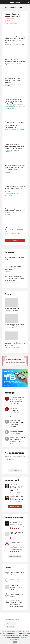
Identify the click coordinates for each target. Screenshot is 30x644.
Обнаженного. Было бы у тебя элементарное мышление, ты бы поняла (17, 441)
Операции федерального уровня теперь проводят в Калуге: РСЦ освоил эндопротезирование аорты (14, 102)
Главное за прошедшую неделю (12, 22)
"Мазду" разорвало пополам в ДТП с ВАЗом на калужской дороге (15, 230)
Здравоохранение (10, 107)
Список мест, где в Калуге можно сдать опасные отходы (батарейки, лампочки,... (17, 604)
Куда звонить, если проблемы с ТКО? (15, 258)
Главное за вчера (9, 20)
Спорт (7, 171)
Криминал (13, 8)
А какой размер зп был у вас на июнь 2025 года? (14, 325)
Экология (8, 213)
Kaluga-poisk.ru (15, 2)
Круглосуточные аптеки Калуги (17, 573)
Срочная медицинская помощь (16, 595)
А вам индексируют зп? (13, 308)
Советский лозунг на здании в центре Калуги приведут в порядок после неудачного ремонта (15, 189)
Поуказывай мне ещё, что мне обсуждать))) (16, 432)
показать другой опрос (15, 470)
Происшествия (24, 8)
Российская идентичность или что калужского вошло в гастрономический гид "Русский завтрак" (15, 125)
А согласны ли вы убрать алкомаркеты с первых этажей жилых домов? (15, 344)
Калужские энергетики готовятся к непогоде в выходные (12, 80)
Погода (7, 84)
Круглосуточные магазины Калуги (15, 580)
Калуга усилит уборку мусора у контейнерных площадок (15, 210)
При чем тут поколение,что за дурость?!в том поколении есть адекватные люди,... (16, 412)
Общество (8, 44)
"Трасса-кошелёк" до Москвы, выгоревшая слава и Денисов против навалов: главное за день (15, 40)
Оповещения (9, 150)
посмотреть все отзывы (15, 556)
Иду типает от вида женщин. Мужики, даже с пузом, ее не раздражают (17, 423)
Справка (8, 568)
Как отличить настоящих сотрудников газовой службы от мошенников (14, 278)
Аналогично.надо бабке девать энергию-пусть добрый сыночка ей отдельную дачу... (17, 401)
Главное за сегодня (9, 19)
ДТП (6, 8)
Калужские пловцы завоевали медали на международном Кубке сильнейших (15, 167)
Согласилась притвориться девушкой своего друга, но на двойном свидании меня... (17, 487)
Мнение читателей (12, 480)
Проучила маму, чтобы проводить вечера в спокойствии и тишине (17, 498)
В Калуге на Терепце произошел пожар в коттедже (15, 60)
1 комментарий (14, 282)
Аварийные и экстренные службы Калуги (16, 588)
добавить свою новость (15, 506)
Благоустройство (10, 194)
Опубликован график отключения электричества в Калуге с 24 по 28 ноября (14, 146)
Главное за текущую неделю (12, 23)
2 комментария (14, 261)
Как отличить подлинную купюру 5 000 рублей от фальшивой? (13, 268)
